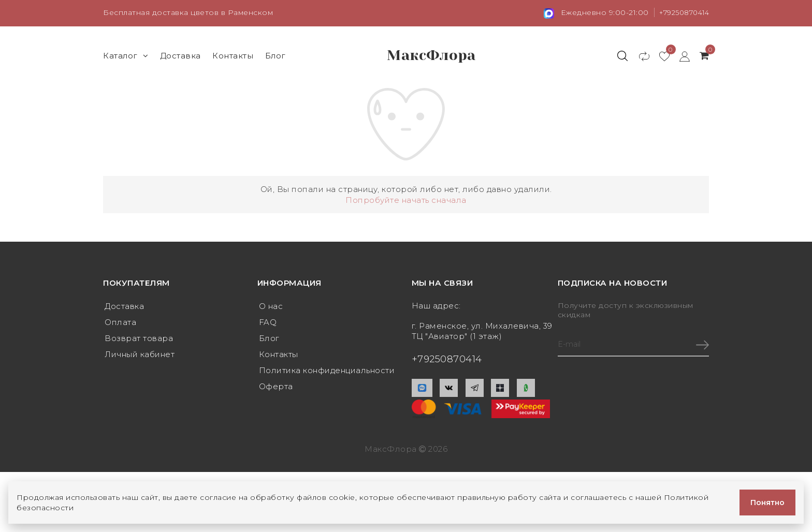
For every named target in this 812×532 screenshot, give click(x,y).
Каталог (126, 55)
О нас (271, 306)
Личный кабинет (140, 356)
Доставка (180, 55)
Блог (275, 55)
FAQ (268, 323)
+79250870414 (681, 12)
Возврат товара (139, 339)
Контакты (233, 55)
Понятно (767, 502)
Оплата (120, 323)
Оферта (276, 389)
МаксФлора (431, 55)
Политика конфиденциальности (327, 372)
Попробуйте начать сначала (406, 200)
